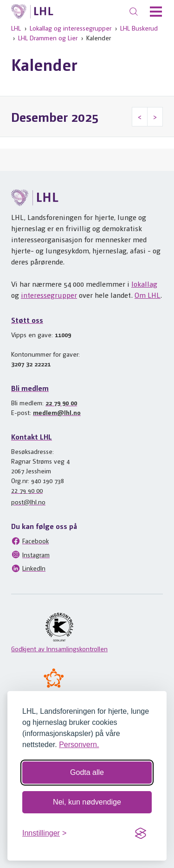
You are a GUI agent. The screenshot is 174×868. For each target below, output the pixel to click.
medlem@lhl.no (57, 412)
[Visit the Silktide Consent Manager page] (141, 833)
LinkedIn (28, 568)
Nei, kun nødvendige (87, 802)
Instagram (30, 554)
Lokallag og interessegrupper (71, 28)
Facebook (30, 541)
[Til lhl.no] (32, 12)
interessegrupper (49, 295)
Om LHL (148, 295)
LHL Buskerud (139, 28)
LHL (16, 28)
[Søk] (134, 12)
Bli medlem (30, 388)
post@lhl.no (28, 502)
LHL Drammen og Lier (48, 38)
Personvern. (79, 745)
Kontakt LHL (32, 437)
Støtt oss (27, 320)
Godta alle (87, 772)
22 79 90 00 (61, 403)
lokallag (144, 284)
